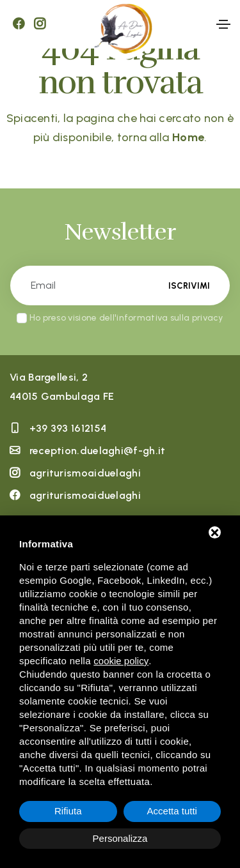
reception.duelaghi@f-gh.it (98, 451)
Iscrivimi (189, 286)
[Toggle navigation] (223, 24)
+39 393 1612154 (68, 428)
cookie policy (121, 661)
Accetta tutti (172, 811)
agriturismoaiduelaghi (85, 473)
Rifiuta (68, 811)
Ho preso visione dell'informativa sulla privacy (126, 318)
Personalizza (120, 838)
